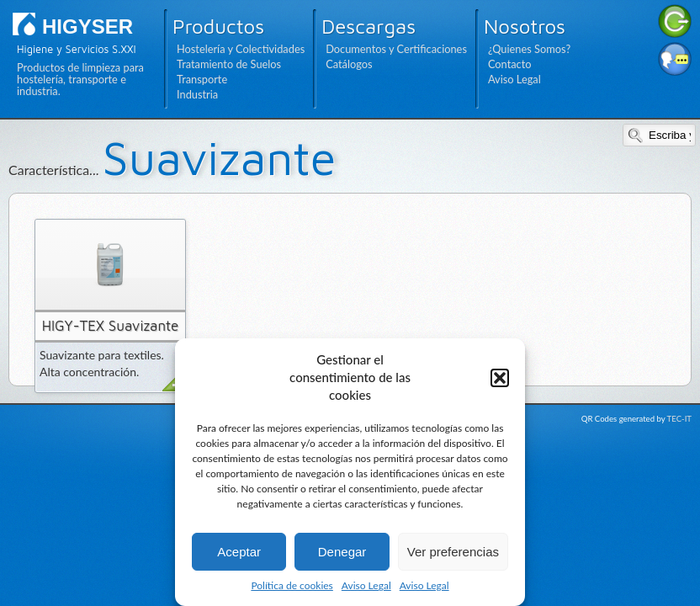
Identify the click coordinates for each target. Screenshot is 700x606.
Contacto (510, 64)
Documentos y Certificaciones (396, 49)
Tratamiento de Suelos (229, 64)
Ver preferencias (453, 552)
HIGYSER (87, 27)
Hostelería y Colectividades (241, 49)
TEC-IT (679, 419)
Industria (197, 94)
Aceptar (239, 552)
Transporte (202, 79)
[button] (500, 378)
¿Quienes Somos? (529, 49)
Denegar (342, 552)
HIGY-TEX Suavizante (111, 326)
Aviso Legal (366, 585)
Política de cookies (292, 585)
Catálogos (349, 64)
